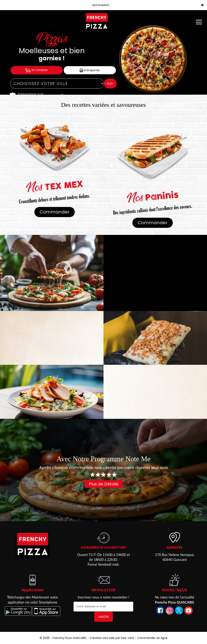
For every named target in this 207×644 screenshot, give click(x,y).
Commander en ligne (152, 638)
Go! (110, 84)
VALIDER (103, 617)
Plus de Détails (104, 484)
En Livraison (36, 70)
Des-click (127, 638)
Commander (54, 212)
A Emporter (90, 70)
